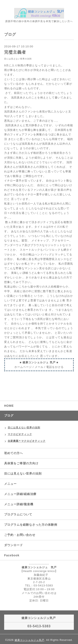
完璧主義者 (15, 52)
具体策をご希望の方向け (21, 463)
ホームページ (23, 367)
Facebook (12, 555)
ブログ (9, 415)
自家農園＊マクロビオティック (27, 441)
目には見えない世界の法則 (18, 59)
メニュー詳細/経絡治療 (20, 494)
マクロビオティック (20, 434)
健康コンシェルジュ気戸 (29, 640)
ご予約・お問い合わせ (20, 535)
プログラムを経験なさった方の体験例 (31, 525)
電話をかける (55, 367)
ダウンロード (14, 545)
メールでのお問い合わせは (39, 593)
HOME (9, 406)
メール (39, 367)
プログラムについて (18, 514)
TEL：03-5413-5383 (39, 585)
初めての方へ (14, 453)
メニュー (10, 484)
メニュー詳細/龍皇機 (19, 504)
